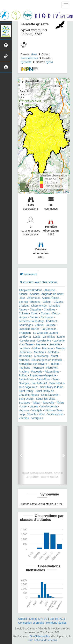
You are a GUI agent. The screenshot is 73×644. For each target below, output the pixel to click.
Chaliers (24, 306)
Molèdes (54, 352)
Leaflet (58, 192)
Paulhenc (24, 368)
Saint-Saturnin (50, 395)
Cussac (45, 313)
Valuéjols (37, 410)
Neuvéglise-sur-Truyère (33, 364)
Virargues (37, 418)
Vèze (42, 414)
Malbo (36, 348)
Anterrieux (33, 298)
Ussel (24, 406)
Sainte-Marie (26, 379)
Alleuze (23, 294)
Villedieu (24, 418)
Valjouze (24, 410)
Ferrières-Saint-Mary (31, 321)
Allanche (50, 290)
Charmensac (39, 306)
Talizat (36, 403)
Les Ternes (27, 344)
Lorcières (24, 348)
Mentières (40, 352)
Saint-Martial (39, 383)
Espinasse (47, 317)
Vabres (34, 406)
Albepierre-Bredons (30, 290)
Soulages (24, 403)
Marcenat (48, 348)
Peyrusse (38, 368)
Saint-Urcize (26, 399)
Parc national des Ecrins (42, 640)
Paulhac (54, 364)
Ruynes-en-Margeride (43, 375)
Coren (35, 313)
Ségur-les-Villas (46, 399)
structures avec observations (39, 282)
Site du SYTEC (38, 619)
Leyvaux (41, 344)
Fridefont (51, 321)
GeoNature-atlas (40, 636)
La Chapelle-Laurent (45, 333)
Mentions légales (56, 623)
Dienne (34, 317)
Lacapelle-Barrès (29, 329)
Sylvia (49, 62)
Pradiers (24, 372)
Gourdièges (26, 325)
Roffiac (23, 375)
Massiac (61, 348)
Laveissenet (28, 341)
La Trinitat (49, 337)
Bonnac (23, 302)
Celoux (47, 302)
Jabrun (39, 325)
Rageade (37, 372)
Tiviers (60, 403)
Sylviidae (26, 62)
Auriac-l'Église (50, 298)
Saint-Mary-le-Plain (51, 387)
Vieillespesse (55, 414)
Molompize (25, 356)
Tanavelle (48, 403)
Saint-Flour (43, 379)
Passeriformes (29, 58)
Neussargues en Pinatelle (47, 360)
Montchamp (41, 356)
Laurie (61, 337)
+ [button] (23, 82)
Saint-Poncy (26, 391)
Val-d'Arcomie (49, 406)
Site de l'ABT (57, 619)
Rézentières (52, 372)
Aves (34, 54)
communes (29, 274)
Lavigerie (59, 341)
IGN (67, 192)
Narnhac (24, 360)
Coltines (24, 313)
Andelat (35, 294)
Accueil (22, 619)
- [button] (23, 88)
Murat (55, 356)
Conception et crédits (31, 623)
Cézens (58, 302)
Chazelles (35, 309)
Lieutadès (55, 344)
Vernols (32, 414)
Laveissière (44, 341)
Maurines (26, 352)
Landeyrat (25, 337)
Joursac (51, 325)
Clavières (49, 309)
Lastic (37, 337)
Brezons (35, 302)
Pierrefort (52, 368)
